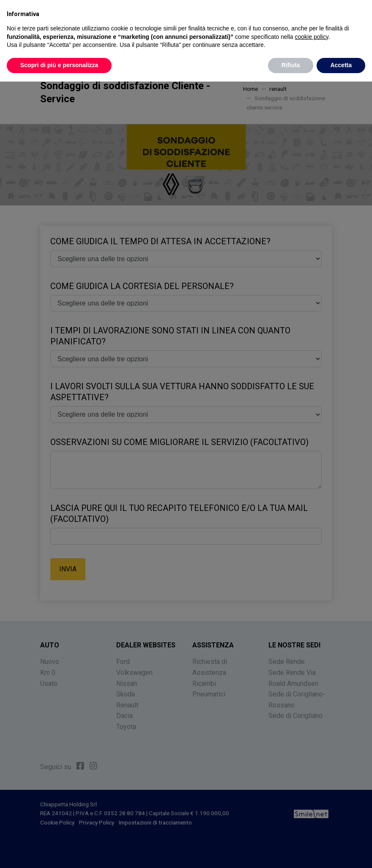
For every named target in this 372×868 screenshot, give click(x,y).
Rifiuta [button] (291, 65)
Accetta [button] (341, 65)
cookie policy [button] (312, 36)
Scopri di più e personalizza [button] (59, 65)
